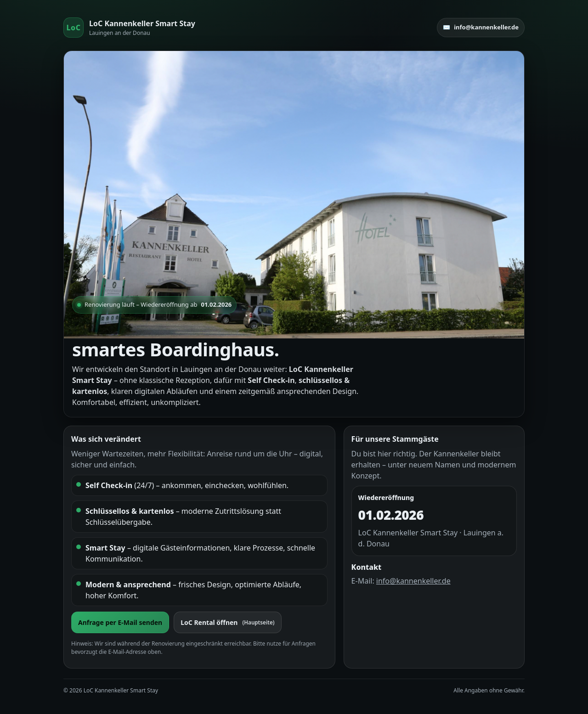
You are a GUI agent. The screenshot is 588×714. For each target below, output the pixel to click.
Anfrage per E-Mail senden (120, 622)
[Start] (129, 28)
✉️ (481, 28)
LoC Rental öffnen (227, 622)
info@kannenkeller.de (413, 581)
